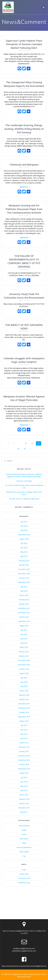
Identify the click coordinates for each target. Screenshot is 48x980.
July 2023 (24, 543)
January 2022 (24, 604)
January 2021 (24, 656)
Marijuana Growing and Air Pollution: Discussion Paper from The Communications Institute (24, 209)
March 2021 (24, 647)
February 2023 (24, 561)
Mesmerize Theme (24, 977)
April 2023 (24, 556)
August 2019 (24, 721)
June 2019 (24, 730)
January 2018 (24, 803)
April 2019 (24, 738)
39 (19, 449)
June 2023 (24, 548)
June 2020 (24, 682)
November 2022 (24, 574)
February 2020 (24, 695)
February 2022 (24, 600)
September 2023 (24, 535)
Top (24, 856)
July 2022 (24, 587)
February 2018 (24, 799)
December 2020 (24, 660)
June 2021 (24, 634)
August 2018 (24, 773)
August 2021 (24, 626)
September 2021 (24, 621)
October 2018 (24, 764)
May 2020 (24, 686)
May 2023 (24, 552)
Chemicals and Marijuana (24, 165)
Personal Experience (24, 847)
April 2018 (24, 790)
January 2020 (24, 699)
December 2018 (24, 756)
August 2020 (24, 673)
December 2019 (24, 704)
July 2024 (24, 522)
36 (27, 443)
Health (24, 830)
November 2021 (24, 613)
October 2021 (24, 617)
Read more (24, 187)
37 (33, 443)
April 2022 (24, 591)
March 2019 (24, 743)
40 (25, 449)
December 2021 (24, 608)
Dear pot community (24, 481)
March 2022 (24, 595)
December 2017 (24, 808)
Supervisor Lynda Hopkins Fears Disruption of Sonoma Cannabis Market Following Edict (24, 44)
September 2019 (24, 717)
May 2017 (24, 812)
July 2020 (24, 678)
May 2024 (24, 530)
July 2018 (24, 777)
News (24, 843)
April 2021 (24, 643)
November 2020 (24, 665)
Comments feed (24, 878)
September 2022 (24, 582)
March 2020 (24, 691)
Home (24, 834)
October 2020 (24, 669)
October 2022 (24, 578)
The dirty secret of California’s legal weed (24, 499)
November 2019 (24, 708)
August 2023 (24, 539)
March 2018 (24, 795)
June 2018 (24, 782)
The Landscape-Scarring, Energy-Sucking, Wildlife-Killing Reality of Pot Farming (24, 129)
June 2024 (24, 526)
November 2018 (24, 760)
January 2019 (24, 751)
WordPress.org (24, 883)
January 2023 (24, 565)
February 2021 (24, 652)
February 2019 (24, 747)
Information (24, 839)
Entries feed (24, 874)
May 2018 (24, 786)
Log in (24, 870)
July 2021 (24, 630)
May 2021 (24, 639)
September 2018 (24, 769)
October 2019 (24, 712)
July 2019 (24, 725)
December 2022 (24, 569)
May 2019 (24, 734)
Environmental (24, 826)
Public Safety (24, 852)
